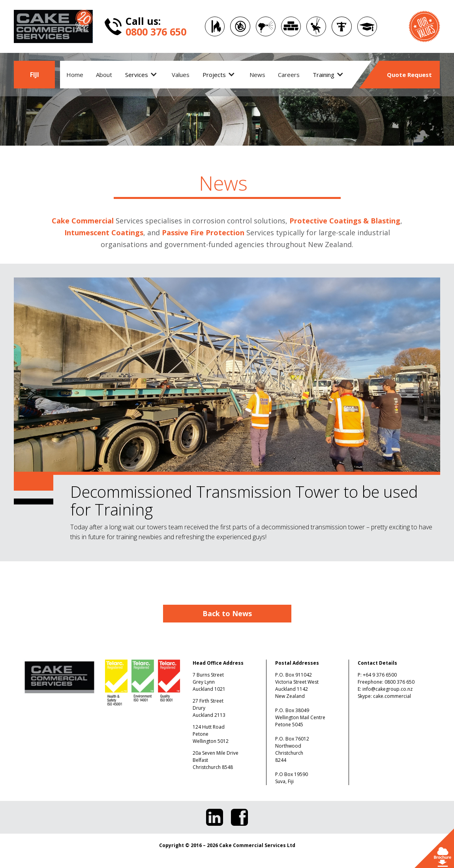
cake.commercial (392, 696)
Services (137, 75)
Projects (214, 75)
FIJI (35, 75)
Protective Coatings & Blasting (345, 221)
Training (324, 75)
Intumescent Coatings (104, 232)
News (257, 75)
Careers (289, 75)
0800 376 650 (400, 682)
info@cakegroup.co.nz (387, 689)
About (104, 75)
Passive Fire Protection (203, 232)
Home (75, 75)
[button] (142, 75)
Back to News (227, 613)
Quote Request (409, 75)
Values (181, 75)
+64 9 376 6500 (380, 675)
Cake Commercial (83, 221)
